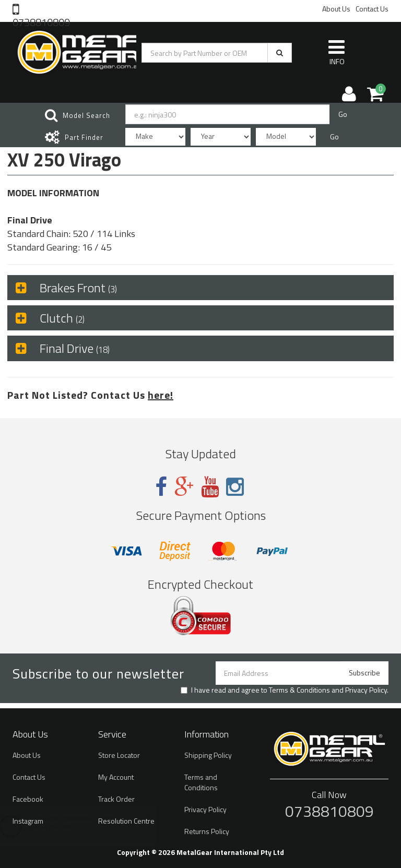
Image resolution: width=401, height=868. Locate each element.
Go (343, 114)
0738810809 (41, 21)
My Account (116, 777)
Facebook (28, 799)
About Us (336, 9)
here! (161, 395)
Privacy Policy (366, 690)
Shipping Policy (208, 755)
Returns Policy (207, 831)
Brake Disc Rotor (65, 827)
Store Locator (119, 755)
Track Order (116, 799)
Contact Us (372, 9)
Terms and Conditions (201, 782)
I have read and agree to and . (285, 690)
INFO (337, 52)
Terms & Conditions (299, 690)
